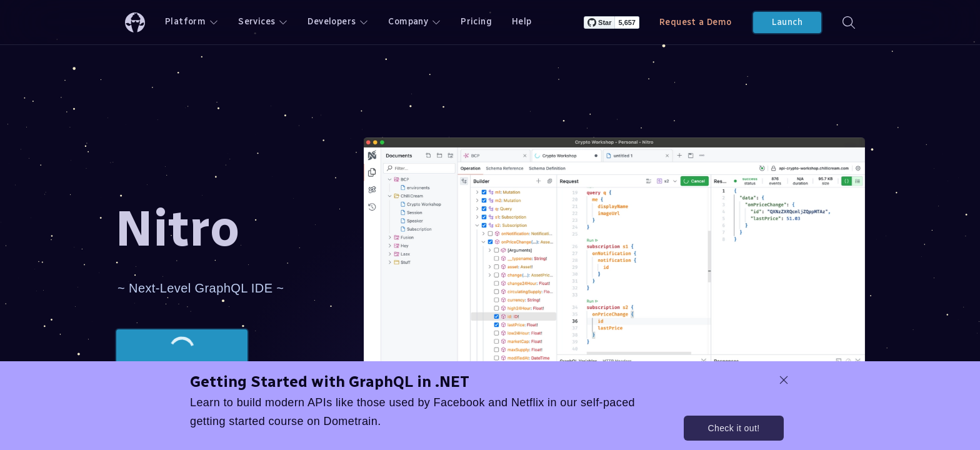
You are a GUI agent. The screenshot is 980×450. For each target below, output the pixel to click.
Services (263, 22)
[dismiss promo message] (784, 380)
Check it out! (733, 428)
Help (522, 22)
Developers (338, 22)
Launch (787, 22)
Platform (192, 22)
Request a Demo (696, 22)
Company (414, 22)
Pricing (476, 22)
